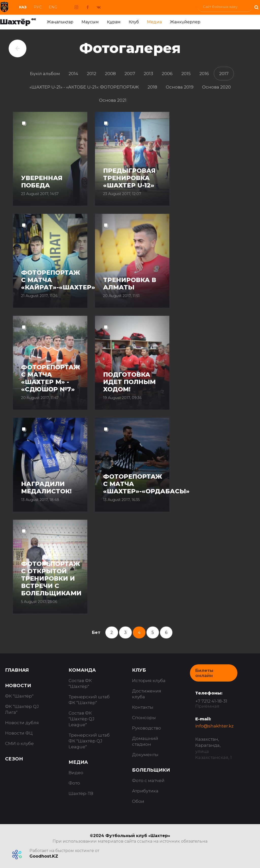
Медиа (154, 22)
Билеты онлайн (204, 673)
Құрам (114, 22)
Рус (38, 7)
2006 (167, 74)
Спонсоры (144, 718)
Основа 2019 (180, 87)
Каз (23, 7)
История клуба (149, 681)
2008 (110, 74)
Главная (17, 670)
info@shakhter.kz (214, 726)
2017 (224, 74)
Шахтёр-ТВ (81, 793)
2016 (204, 74)
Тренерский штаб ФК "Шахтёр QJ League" (89, 741)
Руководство (147, 728)
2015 (186, 74)
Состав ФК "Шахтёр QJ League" (82, 719)
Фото (74, 783)
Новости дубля (22, 723)
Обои (138, 801)
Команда (82, 670)
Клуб (134, 22)
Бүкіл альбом (45, 74)
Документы (145, 755)
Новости (18, 686)
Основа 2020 (216, 87)
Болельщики (151, 770)
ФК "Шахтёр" (19, 696)
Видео (76, 773)
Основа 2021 (113, 100)
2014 (73, 74)
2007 (130, 74)
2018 (152, 87)
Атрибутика (145, 791)
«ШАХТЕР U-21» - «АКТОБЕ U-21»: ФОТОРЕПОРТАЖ (84, 87)
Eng (53, 7)
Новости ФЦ (19, 733)
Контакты (143, 707)
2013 (148, 74)
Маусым (90, 22)
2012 (92, 74)
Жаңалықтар (60, 22)
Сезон (14, 759)
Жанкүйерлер (185, 22)
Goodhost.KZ (44, 856)
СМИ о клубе (19, 743)
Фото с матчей (148, 780)
